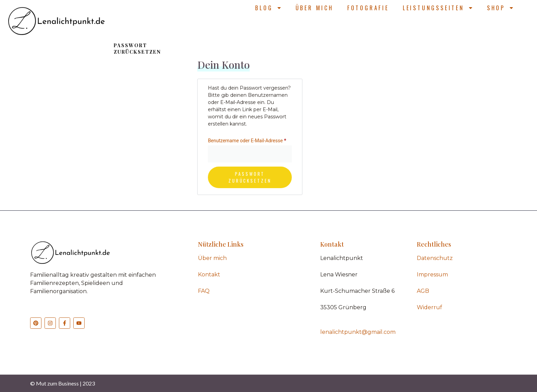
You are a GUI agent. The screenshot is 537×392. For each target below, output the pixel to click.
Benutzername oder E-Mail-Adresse (250, 140)
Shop (501, 8)
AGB (423, 291)
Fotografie (368, 8)
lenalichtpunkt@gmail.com (358, 332)
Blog (268, 8)
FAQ (204, 291)
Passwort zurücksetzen (250, 177)
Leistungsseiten (438, 8)
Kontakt (209, 275)
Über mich (315, 8)
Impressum (432, 275)
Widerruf (429, 307)
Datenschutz (435, 258)
